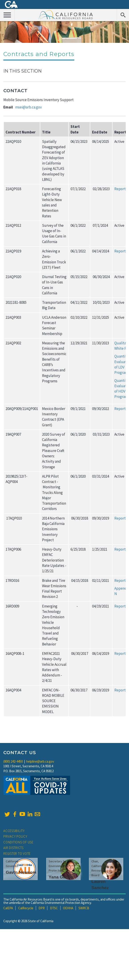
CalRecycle (26, 908)
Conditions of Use (18, 842)
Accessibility (14, 831)
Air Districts (13, 848)
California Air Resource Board (66, 15)
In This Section (22, 71)
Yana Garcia (61, 877)
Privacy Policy (15, 836)
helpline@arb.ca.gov (40, 761)
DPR (42, 908)
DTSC (54, 908)
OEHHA (68, 908)
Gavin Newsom (21, 872)
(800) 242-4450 (13, 761)
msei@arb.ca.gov (28, 107)
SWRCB (84, 908)
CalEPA (8, 908)
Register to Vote (17, 854)
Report (120, 189)
